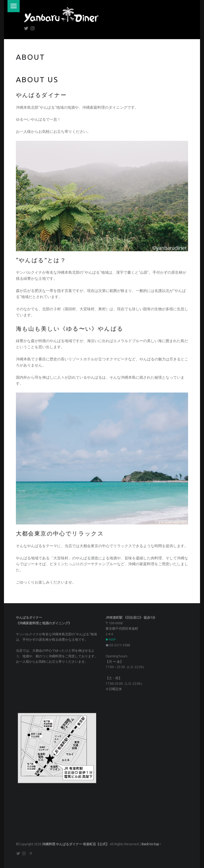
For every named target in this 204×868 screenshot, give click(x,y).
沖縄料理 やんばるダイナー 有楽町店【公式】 (76, 844)
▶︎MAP (111, 640)
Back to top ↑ (151, 844)
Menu (14, 6)
